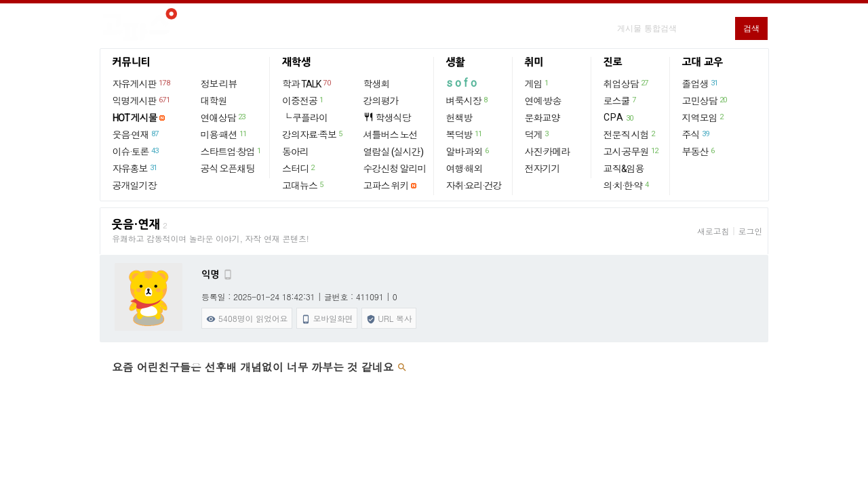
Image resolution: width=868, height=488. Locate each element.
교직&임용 (624, 169)
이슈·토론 (136, 151)
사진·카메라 (548, 152)
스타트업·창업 (232, 151)
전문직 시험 (630, 134)
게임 (537, 83)
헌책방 (459, 118)
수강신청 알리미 (395, 169)
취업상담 (627, 83)
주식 (696, 134)
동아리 (295, 152)
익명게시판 (142, 100)
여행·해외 (465, 169)
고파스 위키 (386, 186)
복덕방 (465, 134)
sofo (463, 83)
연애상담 (224, 117)
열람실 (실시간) (393, 152)
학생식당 (387, 118)
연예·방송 (543, 101)
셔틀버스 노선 (391, 135)
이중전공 (303, 100)
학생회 (377, 84)
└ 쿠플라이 (305, 118)
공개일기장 (135, 186)
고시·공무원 (632, 151)
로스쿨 (620, 100)
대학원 (214, 101)
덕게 (537, 134)
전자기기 (542, 169)
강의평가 (381, 101)
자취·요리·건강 (474, 186)
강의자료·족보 (313, 134)
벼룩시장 (468, 100)
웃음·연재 (136, 134)
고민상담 (705, 100)
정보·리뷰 (219, 84)
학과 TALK (307, 83)
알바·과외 (468, 151)
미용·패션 (224, 134)
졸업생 (701, 83)
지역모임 (704, 117)
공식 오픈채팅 (228, 169)
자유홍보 (136, 168)
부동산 (699, 151)
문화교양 (542, 118)
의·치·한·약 (627, 185)
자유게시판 (142, 83)
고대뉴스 (303, 185)
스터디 (299, 168)
